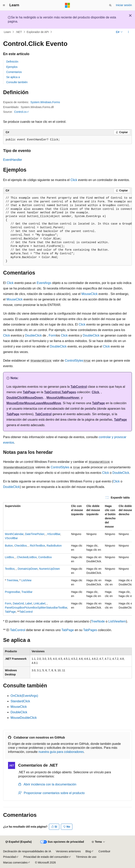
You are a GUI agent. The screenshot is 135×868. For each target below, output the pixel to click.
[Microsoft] (67, 5)
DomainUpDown (28, 569)
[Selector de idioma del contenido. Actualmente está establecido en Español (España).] (18, 842)
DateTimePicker (35, 534)
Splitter (42, 608)
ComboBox (45, 557)
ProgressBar (12, 592)
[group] (67, 230)
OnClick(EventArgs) (24, 696)
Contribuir (104, 851)
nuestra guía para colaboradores (61, 752)
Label (29, 603)
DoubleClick (33, 335)
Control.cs (20, 112)
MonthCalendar (14, 534)
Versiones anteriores (68, 851)
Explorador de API (38, 32)
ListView (26, 580)
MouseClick (90, 294)
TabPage (29, 392)
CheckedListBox (27, 557)
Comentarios (14, 72)
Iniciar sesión (124, 5)
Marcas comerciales (15, 863)
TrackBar (27, 592)
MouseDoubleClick (24, 718)
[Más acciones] (128, 32)
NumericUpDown (49, 569)
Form (52, 335)
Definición (12, 62)
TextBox (10, 569)
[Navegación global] (4, 5)
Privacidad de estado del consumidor (46, 857)
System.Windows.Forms (45, 102)
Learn (7, 32)
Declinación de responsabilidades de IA (27, 851)
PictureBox (31, 608)
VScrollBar (11, 538)
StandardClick (20, 701)
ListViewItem (117, 621)
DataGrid (18, 603)
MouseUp (53, 398)
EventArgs (44, 283)
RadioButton (54, 546)
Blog (88, 851)
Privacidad (9, 857)
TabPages (90, 630)
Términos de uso (86, 857)
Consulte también (17, 82)
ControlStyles (74, 361)
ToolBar (63, 608)
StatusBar (52, 608)
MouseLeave (34, 403)
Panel (8, 608)
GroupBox (18, 608)
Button (9, 546)
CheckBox (21, 546)
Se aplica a (13, 77)
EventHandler (13, 160)
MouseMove (52, 403)
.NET (19, 32)
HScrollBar (54, 534)
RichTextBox (38, 546)
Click (74, 180)
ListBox (9, 557)
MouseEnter (15, 403)
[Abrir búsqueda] (110, 5)
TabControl (79, 387)
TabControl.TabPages (60, 392)
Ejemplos (12, 67)
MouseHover (70, 398)
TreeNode (98, 621)
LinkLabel (39, 603)
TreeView (12, 580)
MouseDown (34, 398)
